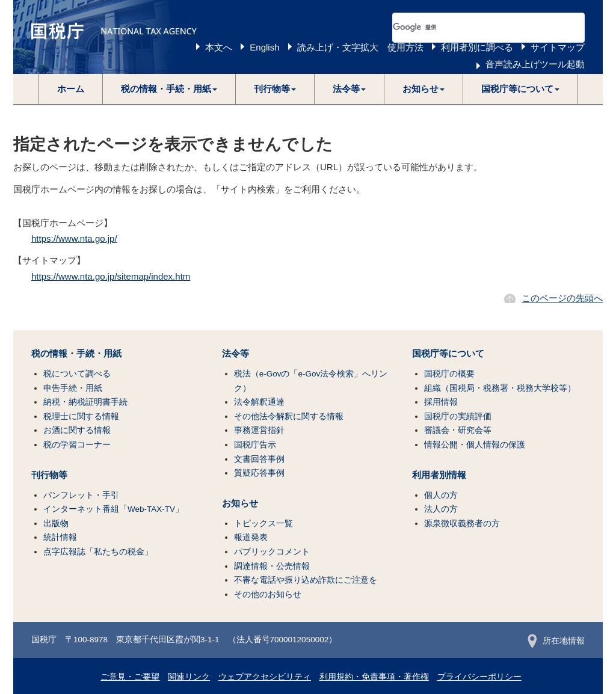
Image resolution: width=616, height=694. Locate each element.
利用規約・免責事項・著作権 (374, 677)
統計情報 (60, 537)
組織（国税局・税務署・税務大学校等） (500, 388)
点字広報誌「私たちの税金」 (98, 552)
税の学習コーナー (77, 445)
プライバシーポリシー (479, 677)
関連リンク (189, 677)
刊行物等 (49, 475)
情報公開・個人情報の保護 (475, 445)
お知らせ (240, 503)
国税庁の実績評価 (458, 416)
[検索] (474, 28)
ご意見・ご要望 (130, 677)
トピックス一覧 (263, 524)
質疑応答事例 (259, 473)
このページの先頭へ (562, 298)
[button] (169, 89)
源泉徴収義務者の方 (462, 524)
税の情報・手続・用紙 (76, 354)
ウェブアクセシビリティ (265, 677)
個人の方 (441, 495)
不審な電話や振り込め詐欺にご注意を (306, 580)
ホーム (71, 89)
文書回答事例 (259, 459)
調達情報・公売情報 (272, 566)
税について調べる (77, 374)
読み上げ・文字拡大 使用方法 (360, 47)
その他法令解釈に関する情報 (289, 416)
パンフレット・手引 (81, 495)
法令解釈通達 (259, 402)
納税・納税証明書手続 (85, 402)
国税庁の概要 (449, 374)
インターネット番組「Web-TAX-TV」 (113, 509)
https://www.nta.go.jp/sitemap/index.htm (111, 276)
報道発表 (251, 537)
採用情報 (441, 402)
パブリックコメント (272, 552)
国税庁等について (448, 354)
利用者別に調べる (477, 47)
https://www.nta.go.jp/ (74, 238)
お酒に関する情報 (77, 430)
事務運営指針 (259, 430)
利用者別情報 (439, 475)
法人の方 (441, 509)
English (264, 47)
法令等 (236, 354)
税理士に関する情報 (81, 416)
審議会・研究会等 (458, 430)
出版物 (56, 524)
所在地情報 (556, 641)
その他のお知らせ (268, 594)
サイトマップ (558, 47)
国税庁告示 (255, 445)
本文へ (219, 47)
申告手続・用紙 (73, 388)
